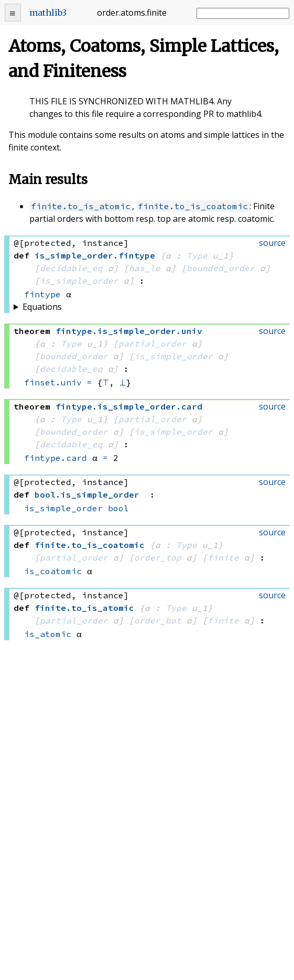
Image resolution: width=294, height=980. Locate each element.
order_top (158, 557)
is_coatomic (53, 571)
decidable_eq (71, 268)
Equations (42, 307)
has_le (145, 268)
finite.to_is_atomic (81, 206)
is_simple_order (79, 281)
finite (223, 557)
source (272, 243)
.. (129, 331)
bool (118, 508)
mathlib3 (48, 13)
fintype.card (56, 458)
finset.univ (53, 382)
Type (197, 255)
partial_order (153, 343)
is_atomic (48, 634)
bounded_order (221, 268)
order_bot (158, 620)
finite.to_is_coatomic (193, 206)
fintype (42, 294)
